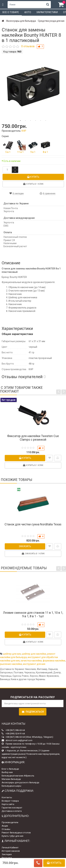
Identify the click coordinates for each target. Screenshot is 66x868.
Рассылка (7, 858)
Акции (5, 826)
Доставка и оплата (12, 811)
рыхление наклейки (11, 664)
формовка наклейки (54, 661)
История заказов (11, 851)
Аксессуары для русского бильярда (20, 782)
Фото (28, 12)
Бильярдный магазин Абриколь (18, 776)
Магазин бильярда (11, 779)
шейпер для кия (12, 654)
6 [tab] (46, 121)
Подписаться (33, 712)
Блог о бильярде (10, 769)
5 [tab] (41, 121)
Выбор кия (7, 772)
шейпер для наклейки (34, 654)
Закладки (7, 854)
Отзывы (6, 829)
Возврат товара (10, 801)
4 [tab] (36, 121)
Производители (10, 822)
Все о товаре (11, 12)
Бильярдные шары (11, 786)
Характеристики (47, 12)
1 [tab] (20, 121)
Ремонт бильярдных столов (16, 833)
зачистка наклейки (31, 661)
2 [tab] (25, 121)
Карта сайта (8, 804)
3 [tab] (31, 121)
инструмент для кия (34, 664)
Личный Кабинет (10, 848)
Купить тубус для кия (12, 836)
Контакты (7, 797)
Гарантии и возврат (12, 808)
